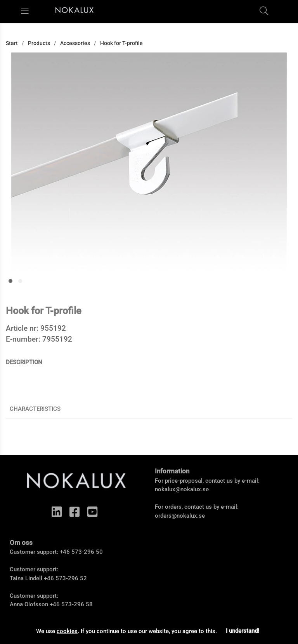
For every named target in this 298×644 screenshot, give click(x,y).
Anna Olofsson (29, 604)
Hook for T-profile (121, 43)
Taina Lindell (26, 578)
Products (39, 43)
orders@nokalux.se (180, 516)
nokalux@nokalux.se (182, 489)
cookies (67, 631)
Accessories (75, 43)
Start (12, 43)
